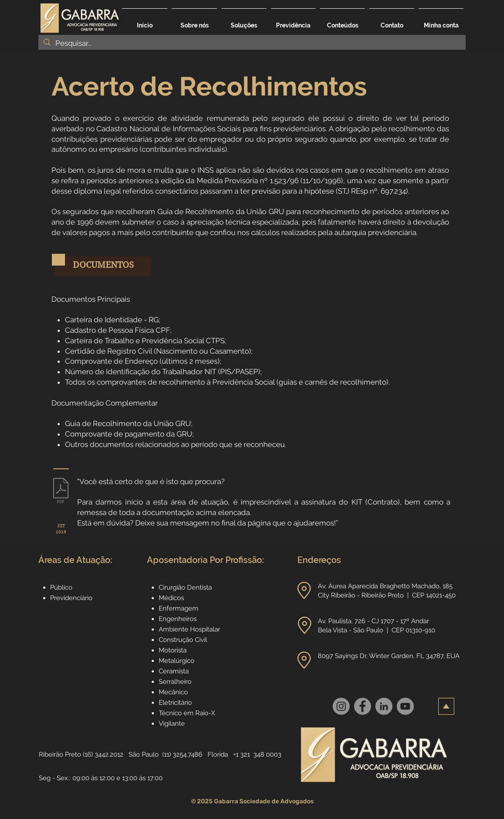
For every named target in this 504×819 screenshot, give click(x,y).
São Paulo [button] (144, 754)
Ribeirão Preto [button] (60, 754)
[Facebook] (363, 706)
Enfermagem (179, 608)
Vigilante (172, 723)
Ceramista (174, 671)
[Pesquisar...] (251, 44)
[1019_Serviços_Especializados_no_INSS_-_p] (61, 492)
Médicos (171, 598)
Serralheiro (175, 682)
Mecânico (173, 692)
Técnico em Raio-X (187, 713)
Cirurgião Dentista (185, 587)
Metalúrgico (177, 661)
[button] (244, 21)
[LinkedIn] (384, 706)
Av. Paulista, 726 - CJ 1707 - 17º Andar (374, 621)
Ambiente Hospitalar (189, 629)
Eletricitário (175, 703)
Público (61, 587)
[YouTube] (405, 706)
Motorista (173, 650)
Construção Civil (184, 640)
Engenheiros (178, 619)
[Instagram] (341, 706)
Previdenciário (71, 598)
